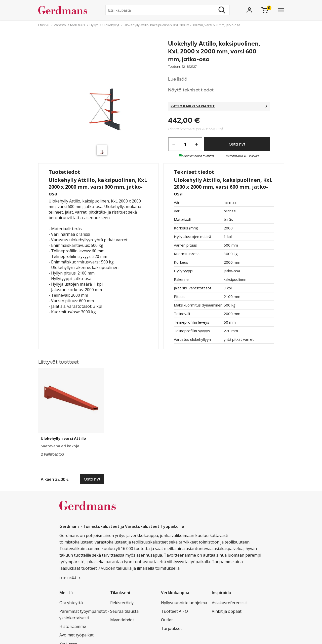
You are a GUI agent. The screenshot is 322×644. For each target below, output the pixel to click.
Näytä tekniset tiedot (191, 90)
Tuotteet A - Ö (174, 611)
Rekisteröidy (122, 603)
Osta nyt (237, 144)
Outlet (167, 620)
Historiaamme (73, 626)
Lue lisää (178, 79)
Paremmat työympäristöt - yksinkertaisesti (84, 615)
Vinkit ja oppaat (227, 611)
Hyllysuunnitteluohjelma (184, 603)
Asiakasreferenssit (229, 603)
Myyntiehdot (122, 620)
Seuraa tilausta (124, 611)
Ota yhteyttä (71, 603)
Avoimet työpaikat (76, 635)
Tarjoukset (171, 628)
